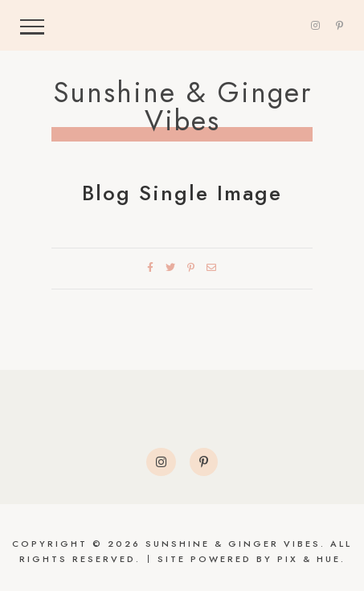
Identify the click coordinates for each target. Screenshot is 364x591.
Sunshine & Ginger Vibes (182, 107)
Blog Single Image (182, 193)
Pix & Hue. (311, 559)
